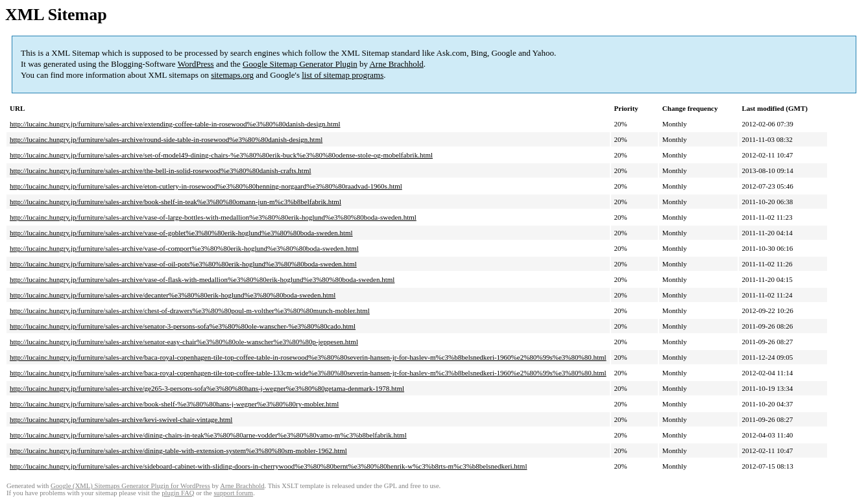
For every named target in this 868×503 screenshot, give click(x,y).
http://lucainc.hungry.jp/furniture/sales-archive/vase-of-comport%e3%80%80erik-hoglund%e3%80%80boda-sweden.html (184, 248)
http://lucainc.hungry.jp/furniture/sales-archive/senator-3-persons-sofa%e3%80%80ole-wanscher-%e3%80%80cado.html (183, 326)
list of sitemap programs (343, 75)
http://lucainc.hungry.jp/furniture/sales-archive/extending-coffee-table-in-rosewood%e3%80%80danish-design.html (175, 124)
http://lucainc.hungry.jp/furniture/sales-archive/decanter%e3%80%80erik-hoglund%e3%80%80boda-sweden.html (173, 295)
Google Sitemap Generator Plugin (300, 64)
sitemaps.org (232, 75)
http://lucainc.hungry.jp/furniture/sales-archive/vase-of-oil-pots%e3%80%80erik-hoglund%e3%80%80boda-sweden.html (183, 264)
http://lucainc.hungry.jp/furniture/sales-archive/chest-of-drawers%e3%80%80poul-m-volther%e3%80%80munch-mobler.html (190, 310)
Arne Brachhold (396, 64)
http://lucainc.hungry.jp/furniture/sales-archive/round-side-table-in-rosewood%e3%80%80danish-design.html (166, 139)
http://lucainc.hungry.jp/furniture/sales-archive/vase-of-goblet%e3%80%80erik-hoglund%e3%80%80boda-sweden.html (181, 233)
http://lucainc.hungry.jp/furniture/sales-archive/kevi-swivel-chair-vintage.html (121, 419)
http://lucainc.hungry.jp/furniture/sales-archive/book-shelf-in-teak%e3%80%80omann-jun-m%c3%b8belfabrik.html (175, 202)
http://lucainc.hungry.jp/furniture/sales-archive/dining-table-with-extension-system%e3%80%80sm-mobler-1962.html (178, 450)
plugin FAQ (178, 493)
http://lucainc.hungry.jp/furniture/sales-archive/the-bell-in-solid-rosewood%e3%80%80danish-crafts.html (161, 170)
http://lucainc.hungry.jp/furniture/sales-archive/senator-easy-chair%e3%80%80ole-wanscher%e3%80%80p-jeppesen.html (184, 342)
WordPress (196, 64)
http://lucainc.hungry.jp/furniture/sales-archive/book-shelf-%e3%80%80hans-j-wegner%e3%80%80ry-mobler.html (174, 404)
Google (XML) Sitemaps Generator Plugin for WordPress (130, 486)
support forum (233, 493)
